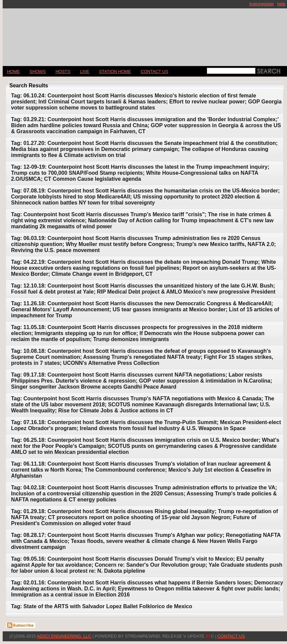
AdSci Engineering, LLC (64, 636)
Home (13, 71)
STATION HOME (115, 71)
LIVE (85, 71)
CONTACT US (155, 71)
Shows (37, 71)
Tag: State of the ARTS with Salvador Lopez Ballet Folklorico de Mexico (102, 606)
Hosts (63, 71)
